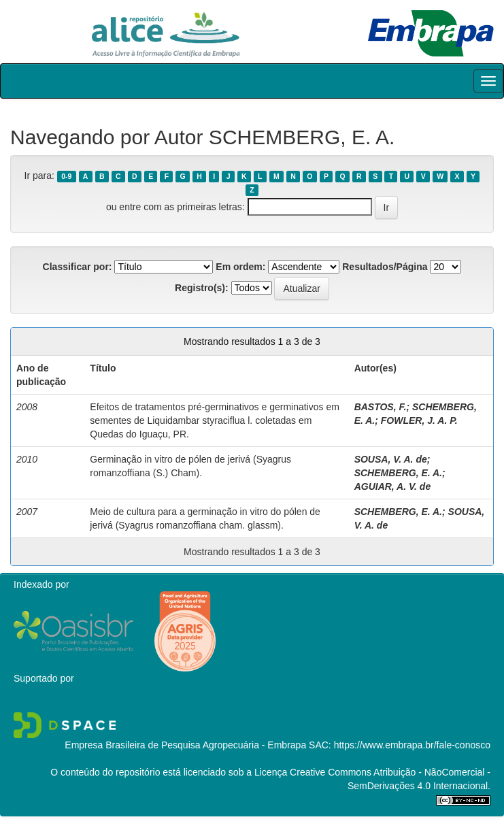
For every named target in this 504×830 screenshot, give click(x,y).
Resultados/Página (385, 267)
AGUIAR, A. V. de (393, 486)
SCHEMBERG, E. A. (398, 473)
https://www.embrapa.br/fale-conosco (412, 745)
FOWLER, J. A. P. (419, 420)
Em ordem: (240, 267)
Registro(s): (202, 288)
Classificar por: (78, 267)
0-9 (66, 176)
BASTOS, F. (381, 407)
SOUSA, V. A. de (391, 459)
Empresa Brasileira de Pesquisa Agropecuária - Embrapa (185, 745)
